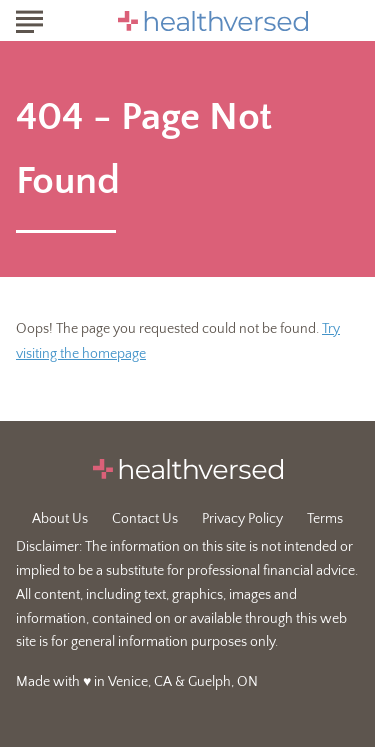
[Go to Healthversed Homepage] (213, 21)
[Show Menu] (29, 19)
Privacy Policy (242, 519)
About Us (60, 519)
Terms (325, 519)
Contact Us (145, 519)
